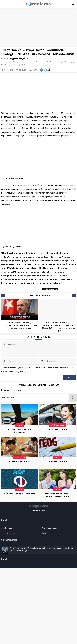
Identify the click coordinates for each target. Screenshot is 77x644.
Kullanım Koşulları (10, 534)
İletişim (45, 534)
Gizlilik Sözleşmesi (50, 528)
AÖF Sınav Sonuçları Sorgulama (20, 494)
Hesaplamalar (20, 457)
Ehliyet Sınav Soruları (57, 429)
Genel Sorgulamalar (17, 62)
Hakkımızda (8, 528)
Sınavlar (20, 425)
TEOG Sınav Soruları (57, 462)
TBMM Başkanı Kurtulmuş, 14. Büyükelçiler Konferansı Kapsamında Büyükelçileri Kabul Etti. (21, 325)
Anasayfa (5, 62)
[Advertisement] (39, 27)
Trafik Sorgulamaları (57, 425)
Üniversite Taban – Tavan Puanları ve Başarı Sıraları (57, 495)
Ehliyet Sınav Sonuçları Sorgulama (20, 431)
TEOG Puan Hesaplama (20, 462)
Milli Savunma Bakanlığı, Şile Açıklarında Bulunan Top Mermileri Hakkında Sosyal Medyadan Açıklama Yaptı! (59, 327)
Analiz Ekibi (9, 70)
